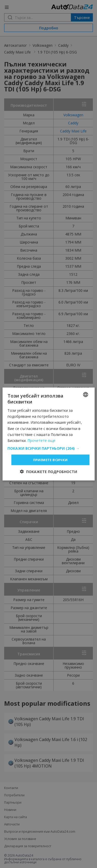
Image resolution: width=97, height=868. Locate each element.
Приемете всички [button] (50, 460)
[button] (48, 448)
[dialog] (48, 434)
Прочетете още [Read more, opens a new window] (41, 440)
